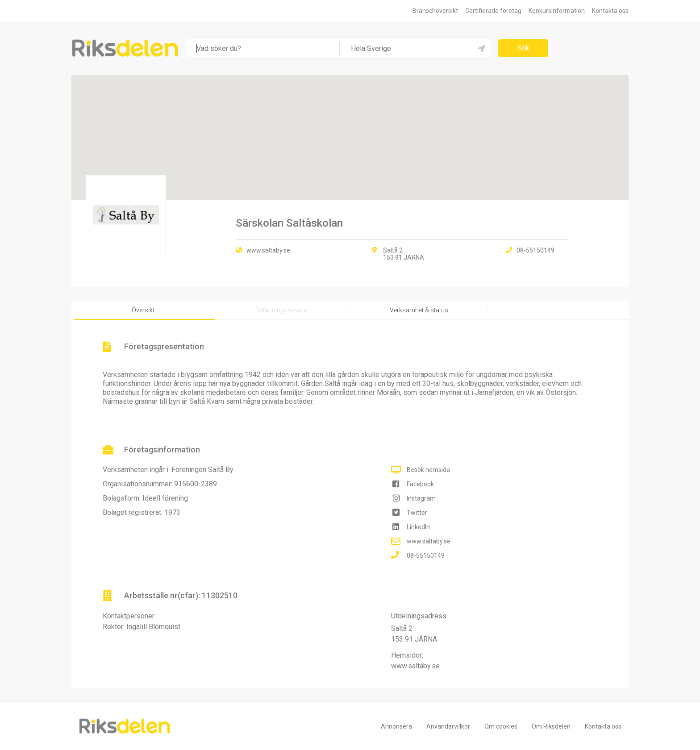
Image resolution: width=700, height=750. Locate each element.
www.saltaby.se (268, 250)
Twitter (417, 513)
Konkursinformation (557, 11)
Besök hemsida (428, 470)
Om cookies (501, 726)
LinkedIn (418, 527)
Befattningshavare (281, 310)
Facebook (420, 484)
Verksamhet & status (419, 310)
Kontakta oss (610, 11)
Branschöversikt (435, 11)
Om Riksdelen (551, 726)
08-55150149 (426, 555)
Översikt (143, 310)
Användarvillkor (448, 726)
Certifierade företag (493, 11)
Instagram (421, 498)
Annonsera (396, 726)
